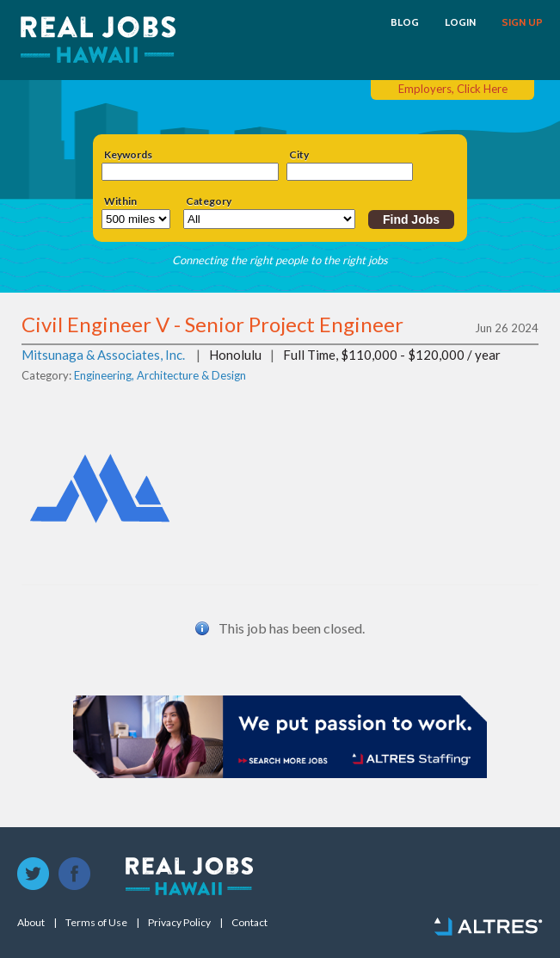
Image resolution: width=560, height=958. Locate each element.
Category (209, 201)
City (299, 155)
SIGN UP (522, 22)
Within (120, 201)
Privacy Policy (179, 923)
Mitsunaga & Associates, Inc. (103, 355)
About (31, 923)
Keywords (128, 155)
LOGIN (460, 22)
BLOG (405, 22)
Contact (249, 923)
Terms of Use (96, 923)
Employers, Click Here (453, 89)
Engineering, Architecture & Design (160, 375)
